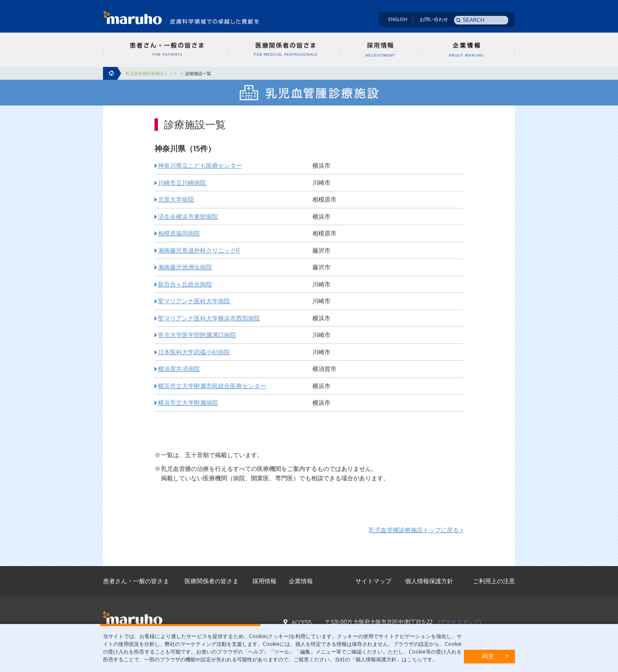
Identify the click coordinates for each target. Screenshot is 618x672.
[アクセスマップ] (459, 622)
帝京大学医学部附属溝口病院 (197, 335)
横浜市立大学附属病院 (188, 402)
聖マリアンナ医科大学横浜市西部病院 (209, 318)
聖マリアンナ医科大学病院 (194, 301)
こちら (415, 659)
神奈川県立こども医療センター (200, 165)
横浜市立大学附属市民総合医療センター (212, 386)
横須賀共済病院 (179, 369)
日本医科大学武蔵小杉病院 (194, 352)
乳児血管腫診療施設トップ (151, 73)
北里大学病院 (176, 199)
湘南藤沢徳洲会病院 (185, 267)
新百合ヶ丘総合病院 (185, 284)
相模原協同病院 (179, 233)
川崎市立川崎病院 (182, 182)
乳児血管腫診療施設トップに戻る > (416, 530)
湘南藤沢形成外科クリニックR (199, 250)
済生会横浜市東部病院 (188, 216)
